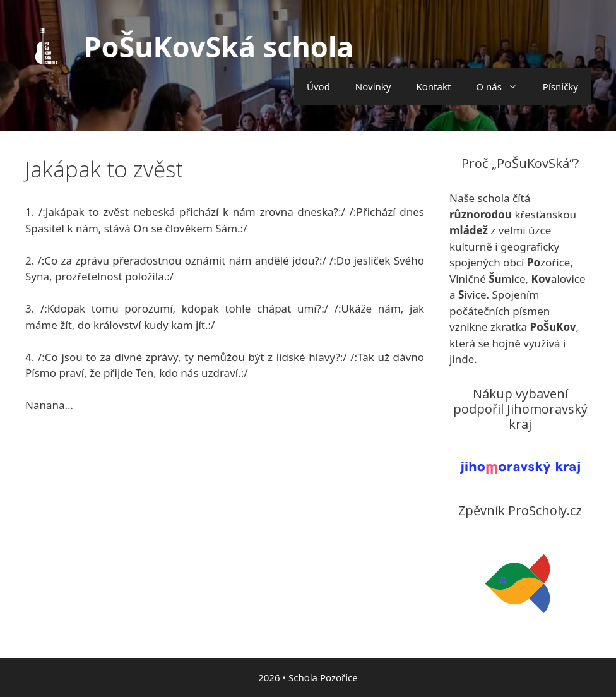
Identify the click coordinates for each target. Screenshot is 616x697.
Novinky (373, 86)
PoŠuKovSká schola (219, 46)
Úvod (318, 86)
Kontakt (433, 86)
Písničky (560, 86)
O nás (503, 86)
